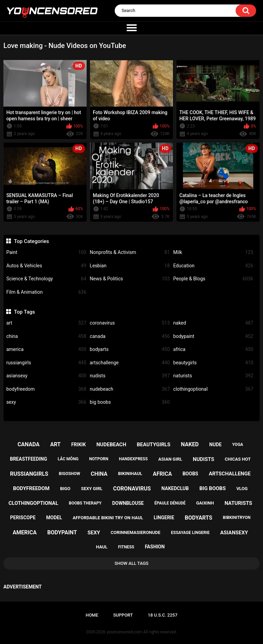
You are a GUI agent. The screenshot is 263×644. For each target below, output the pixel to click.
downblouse (128, 503)
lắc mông (68, 459)
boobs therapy (85, 503)
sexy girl (92, 489)
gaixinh (205, 503)
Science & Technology (46, 279)
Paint (46, 252)
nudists (130, 376)
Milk (213, 252)
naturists (213, 376)
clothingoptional (213, 389)
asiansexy (46, 376)
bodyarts (130, 349)
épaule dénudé (170, 503)
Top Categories (32, 241)
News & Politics (130, 279)
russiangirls (46, 363)
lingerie (164, 518)
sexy (46, 402)
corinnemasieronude (135, 532)
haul (102, 547)
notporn (99, 459)
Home (92, 615)
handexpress (133, 459)
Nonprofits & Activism (130, 252)
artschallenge (130, 363)
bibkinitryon (237, 518)
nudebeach (130, 389)
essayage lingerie (190, 533)
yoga (238, 445)
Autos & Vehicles (46, 266)
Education (213, 266)
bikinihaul (130, 473)
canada (130, 336)
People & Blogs (213, 279)
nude (215, 445)
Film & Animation (46, 292)
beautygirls (213, 363)
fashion (155, 547)
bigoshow (70, 474)
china (46, 336)
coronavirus (130, 323)
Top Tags (24, 312)
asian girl (170, 459)
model (54, 518)
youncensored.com (124, 632)
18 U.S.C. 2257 (163, 615)
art (46, 323)
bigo (65, 489)
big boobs (130, 402)
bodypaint (213, 336)
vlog (242, 489)
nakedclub (175, 488)
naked (213, 323)
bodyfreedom (46, 389)
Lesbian (130, 266)
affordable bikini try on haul (108, 518)
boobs (190, 474)
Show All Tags (132, 563)
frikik (79, 445)
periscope (23, 518)
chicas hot (238, 459)
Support (123, 615)
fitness (126, 547)
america (46, 349)
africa (213, 349)
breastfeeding (29, 459)
